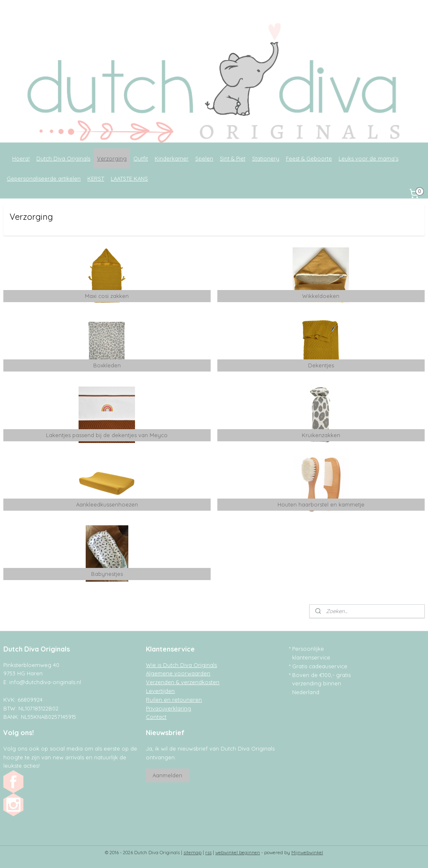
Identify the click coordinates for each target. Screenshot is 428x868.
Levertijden (160, 691)
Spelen (204, 158)
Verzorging (112, 158)
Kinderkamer (172, 158)
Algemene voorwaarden (178, 673)
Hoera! (21, 158)
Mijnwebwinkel (307, 853)
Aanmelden (167, 775)
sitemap (192, 853)
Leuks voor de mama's (368, 158)
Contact (156, 717)
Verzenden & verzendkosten (183, 682)
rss (208, 853)
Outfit (141, 158)
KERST (96, 178)
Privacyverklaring (168, 708)
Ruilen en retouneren (174, 700)
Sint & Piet (233, 158)
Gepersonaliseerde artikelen (44, 178)
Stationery (266, 158)
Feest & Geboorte (309, 158)
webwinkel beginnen (238, 853)
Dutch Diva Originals (63, 158)
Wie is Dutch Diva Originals (181, 665)
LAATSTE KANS (129, 178)
